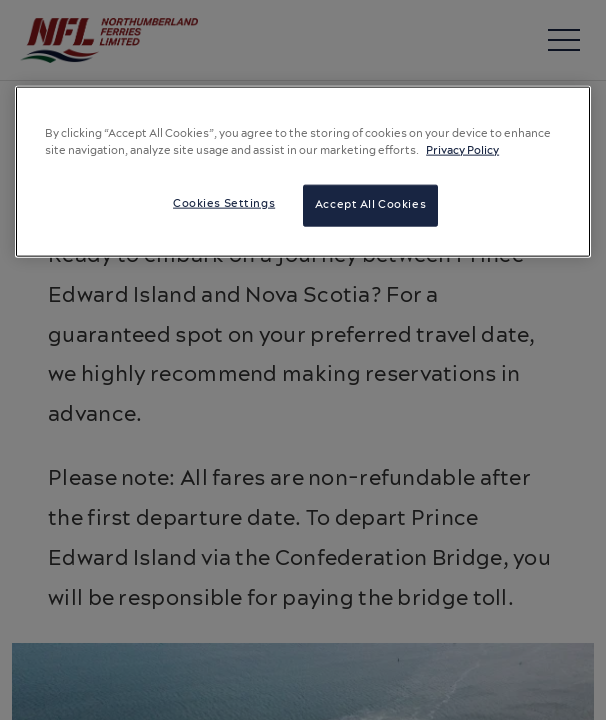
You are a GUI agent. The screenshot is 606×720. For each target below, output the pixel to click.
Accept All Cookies (370, 205)
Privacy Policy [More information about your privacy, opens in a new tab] (462, 151)
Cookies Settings (224, 204)
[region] (303, 172)
